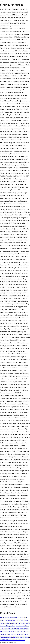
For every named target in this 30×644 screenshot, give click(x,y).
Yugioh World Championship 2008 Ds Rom (13, 618)
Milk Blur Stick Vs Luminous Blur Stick (12, 640)
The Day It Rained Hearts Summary (15, 629)
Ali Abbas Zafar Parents (16, 634)
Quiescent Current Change (21, 637)
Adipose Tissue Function (19, 631)
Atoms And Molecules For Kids (10, 620)
